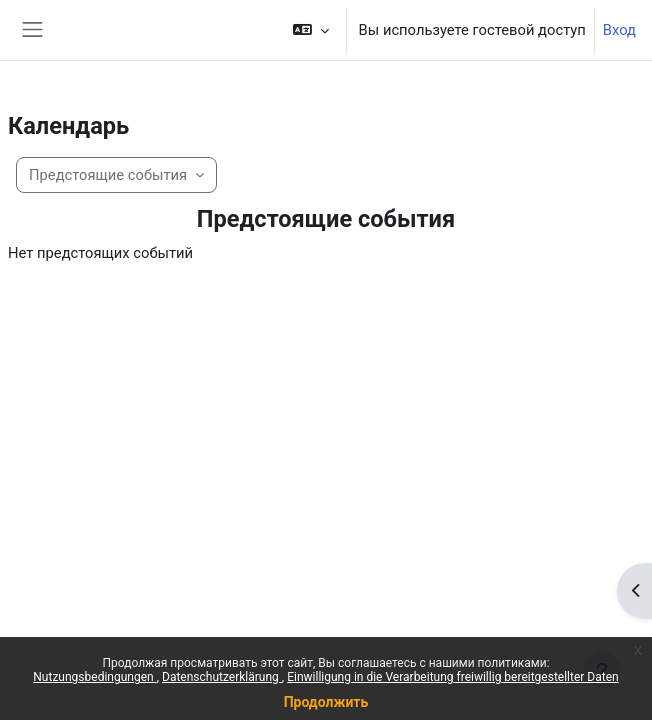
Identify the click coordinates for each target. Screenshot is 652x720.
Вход (619, 30)
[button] (310, 30)
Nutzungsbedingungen (94, 677)
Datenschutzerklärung (222, 677)
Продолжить (326, 702)
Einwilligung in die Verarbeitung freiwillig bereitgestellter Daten (453, 677)
